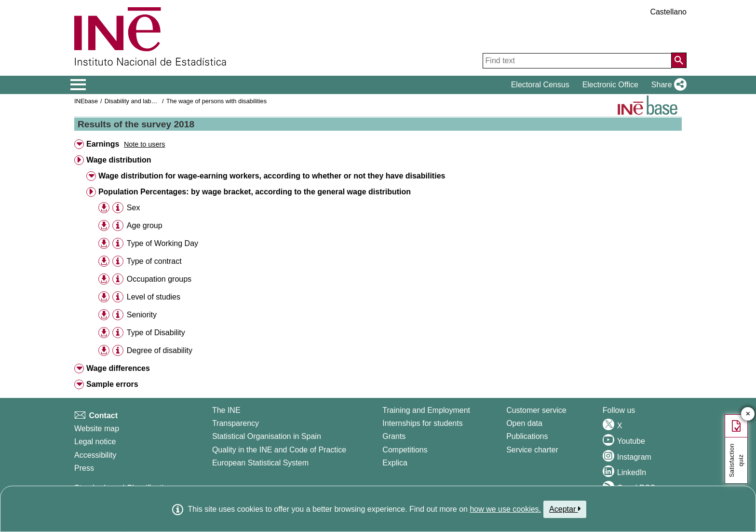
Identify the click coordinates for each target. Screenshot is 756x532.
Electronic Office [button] (610, 85)
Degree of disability (160, 350)
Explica (395, 463)
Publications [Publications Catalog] (527, 436)
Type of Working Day (162, 243)
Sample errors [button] (112, 384)
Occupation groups (159, 279)
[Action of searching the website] (679, 60)
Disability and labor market (141, 101)
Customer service (536, 410)
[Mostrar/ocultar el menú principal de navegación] (78, 85)
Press (84, 468)
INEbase (86, 101)
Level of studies (154, 297)
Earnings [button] (103, 144)
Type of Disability (156, 333)
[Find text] (577, 61)
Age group (145, 225)
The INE (226, 410)
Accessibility (95, 455)
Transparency (236, 423)
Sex (134, 208)
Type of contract (154, 261)
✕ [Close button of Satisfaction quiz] (748, 414)
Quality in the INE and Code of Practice (279, 450)
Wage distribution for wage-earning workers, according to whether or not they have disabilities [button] (272, 176)
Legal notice (95, 442)
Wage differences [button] (118, 368)
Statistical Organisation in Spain (267, 436)
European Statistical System (260, 463)
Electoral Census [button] (540, 85)
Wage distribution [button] (119, 160)
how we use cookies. (505, 509)
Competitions (405, 450)
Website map (97, 429)
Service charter (532, 450)
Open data (524, 423)
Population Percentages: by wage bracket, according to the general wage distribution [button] (255, 192)
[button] (667, 85)
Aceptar (565, 509)
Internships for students (422, 423)
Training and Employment (426, 410)
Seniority (142, 315)
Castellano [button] (668, 12)
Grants (394, 436)
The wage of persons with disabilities (216, 101)
